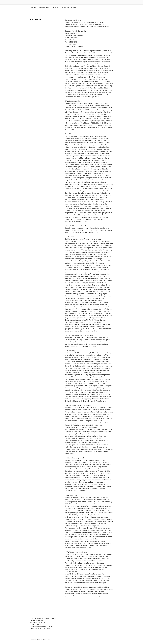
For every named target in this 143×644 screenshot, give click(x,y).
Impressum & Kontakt (70, 8)
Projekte (33, 8)
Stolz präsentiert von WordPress (40, 640)
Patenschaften (44, 8)
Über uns (56, 8)
